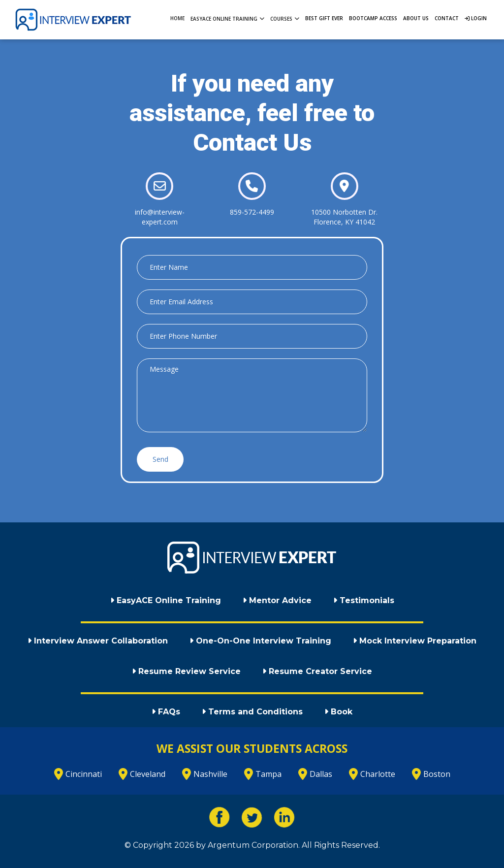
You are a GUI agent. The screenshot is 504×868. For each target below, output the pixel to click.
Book (338, 712)
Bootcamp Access (373, 18)
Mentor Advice (277, 600)
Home (177, 18)
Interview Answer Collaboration (98, 641)
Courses (285, 18)
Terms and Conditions (252, 712)
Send (160, 459)
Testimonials (364, 600)
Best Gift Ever (324, 18)
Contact (447, 18)
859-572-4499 (252, 212)
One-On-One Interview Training (260, 641)
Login (476, 18)
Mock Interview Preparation (415, 641)
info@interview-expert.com (160, 217)
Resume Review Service (186, 671)
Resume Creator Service (317, 671)
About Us (416, 18)
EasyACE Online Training (227, 18)
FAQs (166, 712)
